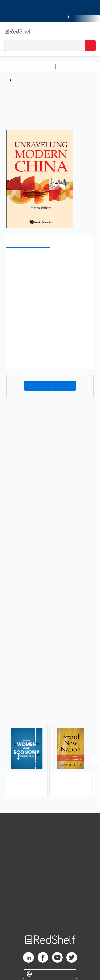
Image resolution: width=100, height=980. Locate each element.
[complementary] (50, 752)
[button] (49, 260)
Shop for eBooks (50, 847)
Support (50, 859)
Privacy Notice (50, 871)
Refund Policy (50, 894)
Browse (22, 80)
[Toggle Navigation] (91, 31)
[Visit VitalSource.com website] (50, 11)
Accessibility (50, 906)
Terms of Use (50, 882)
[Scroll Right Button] (95, 761)
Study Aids (72, 66)
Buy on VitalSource (50, 386)
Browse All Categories (28, 66)
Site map (50, 917)
